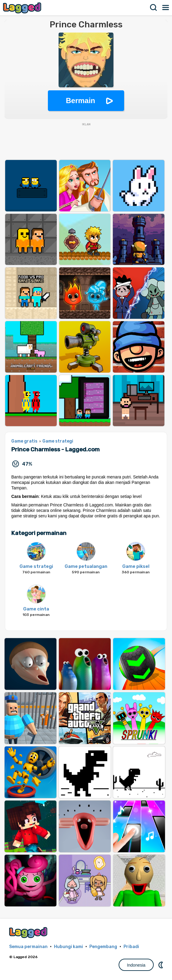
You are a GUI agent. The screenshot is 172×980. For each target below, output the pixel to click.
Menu (166, 8)
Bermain (81, 101)
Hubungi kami (68, 947)
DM (161, 965)
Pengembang (103, 947)
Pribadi (131, 947)
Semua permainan (28, 947)
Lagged (23, 8)
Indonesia (136, 965)
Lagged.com (29, 932)
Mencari (154, 8)
